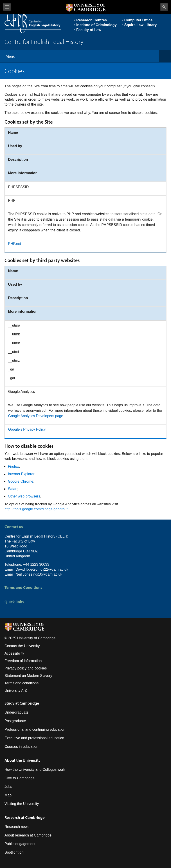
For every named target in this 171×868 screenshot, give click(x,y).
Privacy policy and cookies (26, 668)
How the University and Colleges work (35, 770)
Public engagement (20, 844)
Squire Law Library (140, 25)
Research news (17, 827)
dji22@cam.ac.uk (54, 569)
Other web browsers (24, 496)
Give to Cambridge (19, 778)
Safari (13, 489)
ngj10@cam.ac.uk (48, 574)
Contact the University (22, 646)
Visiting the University (22, 804)
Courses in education (21, 747)
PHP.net (15, 244)
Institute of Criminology (97, 25)
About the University (22, 760)
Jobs (8, 787)
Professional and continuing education (35, 729)
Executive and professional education (34, 738)
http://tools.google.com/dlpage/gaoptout (36, 509)
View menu (7, 7)
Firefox (13, 467)
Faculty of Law (89, 30)
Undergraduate (17, 712)
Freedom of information (23, 661)
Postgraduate (15, 721)
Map (8, 795)
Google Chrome (21, 481)
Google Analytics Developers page (36, 416)
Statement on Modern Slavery (28, 676)
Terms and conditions (21, 683)
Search (164, 7)
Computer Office (138, 20)
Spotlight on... (16, 852)
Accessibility (14, 653)
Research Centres (92, 20)
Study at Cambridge (22, 703)
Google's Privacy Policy (27, 429)
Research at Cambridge (25, 817)
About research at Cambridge (28, 835)
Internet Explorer (21, 474)
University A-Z (16, 691)
